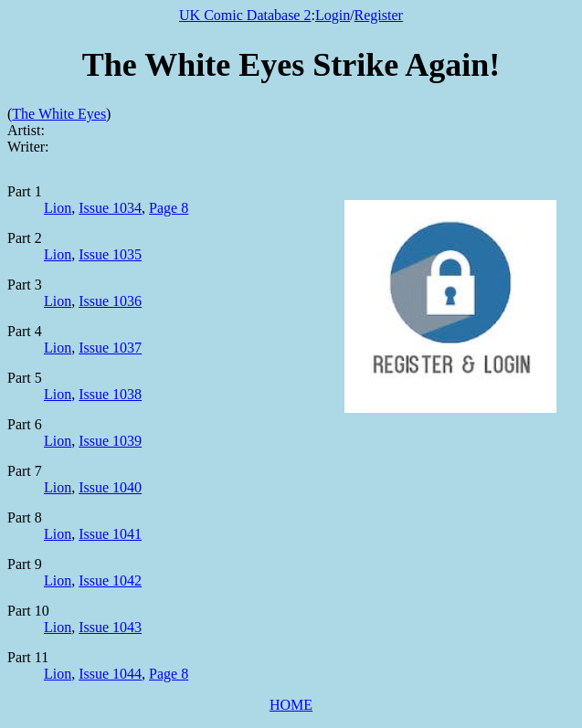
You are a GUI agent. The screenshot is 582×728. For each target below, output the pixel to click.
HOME (291, 705)
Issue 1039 (110, 441)
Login (333, 15)
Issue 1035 (110, 254)
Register (379, 15)
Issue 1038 (110, 394)
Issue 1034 (110, 208)
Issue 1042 (110, 580)
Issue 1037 (110, 348)
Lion (58, 208)
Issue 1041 (110, 534)
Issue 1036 (110, 301)
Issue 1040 (110, 487)
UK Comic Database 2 (245, 15)
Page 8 (169, 208)
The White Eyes (59, 114)
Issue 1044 (110, 674)
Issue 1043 (110, 627)
